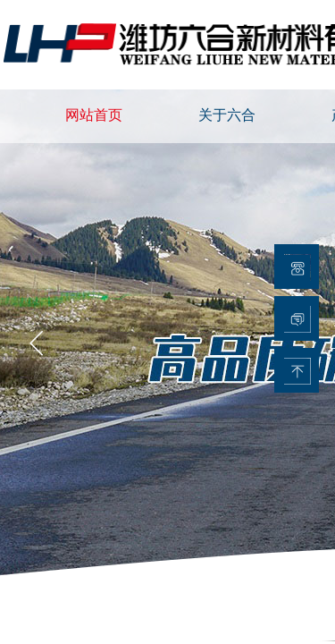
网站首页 (94, 115)
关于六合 (227, 115)
